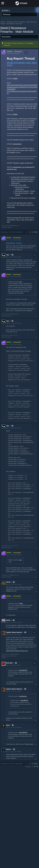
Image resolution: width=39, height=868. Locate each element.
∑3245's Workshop (19, 22)
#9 (36, 616)
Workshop (10, 22)
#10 (36, 628)
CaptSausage (23, 696)
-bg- (21, 282)
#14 (36, 745)
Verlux (21, 603)
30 (35, 767)
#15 (36, 759)
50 (37, 767)
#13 (36, 721)
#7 (36, 578)
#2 (36, 270)
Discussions (19, 24)
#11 (36, 659)
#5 (36, 421)
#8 (36, 592)
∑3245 (10, 51)
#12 (36, 685)
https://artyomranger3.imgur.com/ (17, 651)
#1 (36, 250)
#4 (36, 338)
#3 (36, 317)
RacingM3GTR (23, 670)
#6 (36, 548)
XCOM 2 (3, 22)
